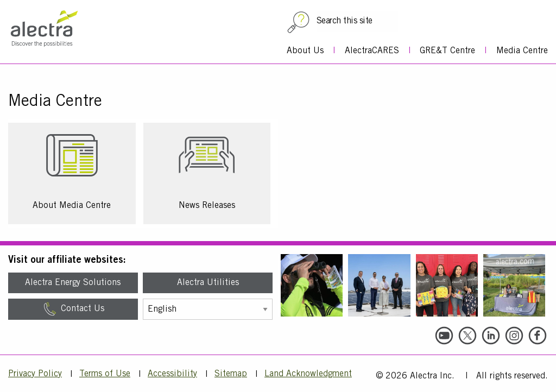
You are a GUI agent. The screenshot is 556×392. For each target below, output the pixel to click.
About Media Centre (72, 206)
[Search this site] (357, 21)
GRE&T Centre (447, 51)
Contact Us (73, 309)
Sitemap (231, 374)
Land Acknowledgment (308, 374)
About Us (305, 51)
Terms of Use (105, 374)
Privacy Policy (35, 374)
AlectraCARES (372, 51)
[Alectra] (53, 36)
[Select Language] (208, 309)
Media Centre (522, 51)
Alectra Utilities (208, 283)
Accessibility (172, 374)
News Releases (207, 206)
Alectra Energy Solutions (73, 283)
